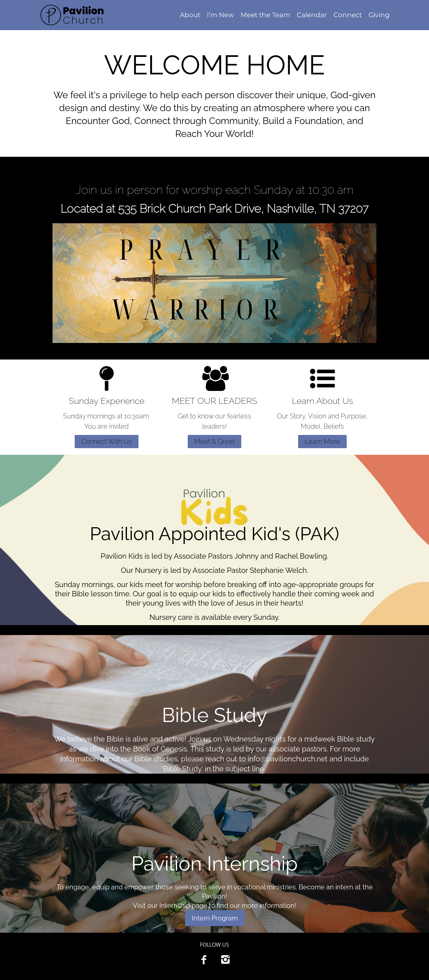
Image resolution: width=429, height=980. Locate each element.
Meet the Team (265, 15)
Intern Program (215, 918)
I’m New (220, 15)
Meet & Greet (214, 442)
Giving (379, 15)
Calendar (312, 15)
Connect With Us (107, 442)
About (190, 15)
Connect (348, 15)
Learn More (322, 442)
